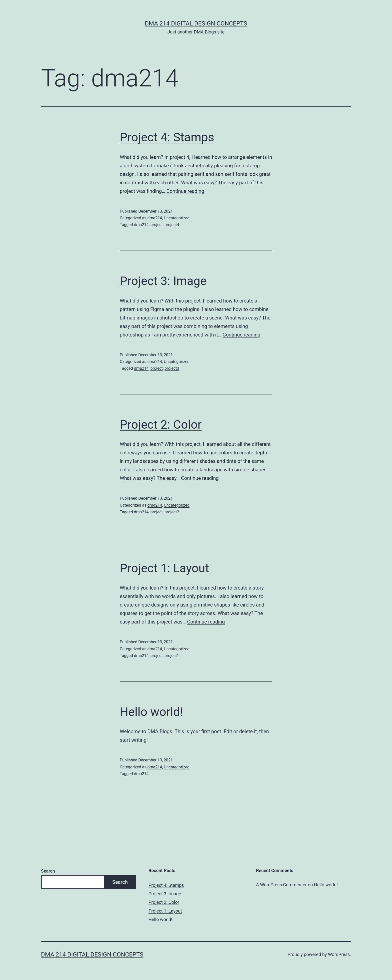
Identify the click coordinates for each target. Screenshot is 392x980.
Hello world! (151, 712)
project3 (172, 368)
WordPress (339, 954)
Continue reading (185, 191)
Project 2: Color (161, 425)
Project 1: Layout (164, 568)
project (157, 225)
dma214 (155, 218)
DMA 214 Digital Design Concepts (196, 23)
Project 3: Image (163, 281)
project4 (172, 225)
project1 (172, 656)
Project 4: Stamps (167, 137)
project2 (172, 512)
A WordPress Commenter (281, 885)
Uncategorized (177, 218)
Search (48, 871)
